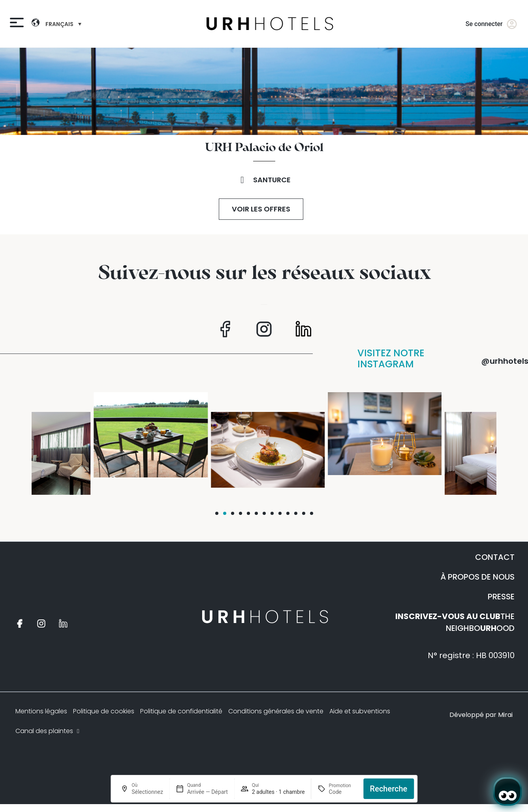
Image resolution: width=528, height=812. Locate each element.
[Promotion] (343, 792)
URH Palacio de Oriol (264, 148)
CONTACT (495, 557)
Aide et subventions (360, 711)
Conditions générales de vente (276, 711)
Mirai (505, 715)
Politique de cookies (104, 711)
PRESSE (501, 597)
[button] (217, 513)
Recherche (389, 789)
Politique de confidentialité (181, 711)
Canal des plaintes (48, 731)
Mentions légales (41, 711)
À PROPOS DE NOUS (477, 577)
